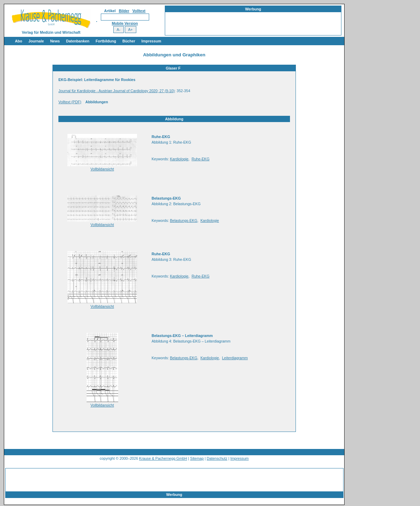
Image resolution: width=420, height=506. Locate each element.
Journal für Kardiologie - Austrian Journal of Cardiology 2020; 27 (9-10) (116, 91)
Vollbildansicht (102, 169)
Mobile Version (125, 23)
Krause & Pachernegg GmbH (163, 458)
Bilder (124, 11)
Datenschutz (217, 458)
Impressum (151, 41)
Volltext (139, 11)
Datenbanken (78, 41)
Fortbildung (106, 41)
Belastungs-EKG (184, 220)
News (55, 41)
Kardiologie (179, 159)
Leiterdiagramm (235, 358)
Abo (19, 41)
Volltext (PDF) (70, 102)
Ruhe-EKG (201, 159)
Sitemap (197, 458)
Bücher (129, 41)
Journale (36, 41)
